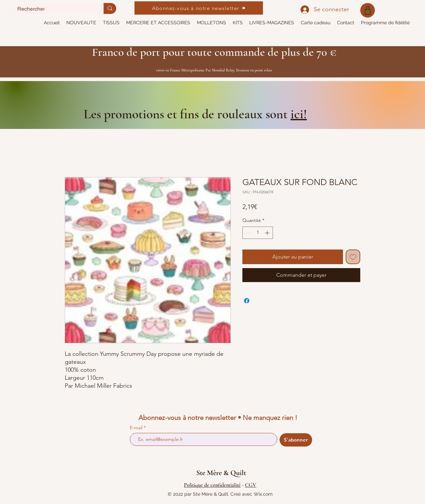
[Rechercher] (53, 9)
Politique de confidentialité (212, 485)
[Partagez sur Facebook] (247, 301)
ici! (299, 114)
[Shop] (368, 10)
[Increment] (268, 233)
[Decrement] (248, 233)
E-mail (137, 428)
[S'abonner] (296, 440)
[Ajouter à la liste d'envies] (353, 257)
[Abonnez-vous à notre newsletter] (199, 8)
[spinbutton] (258, 233)
